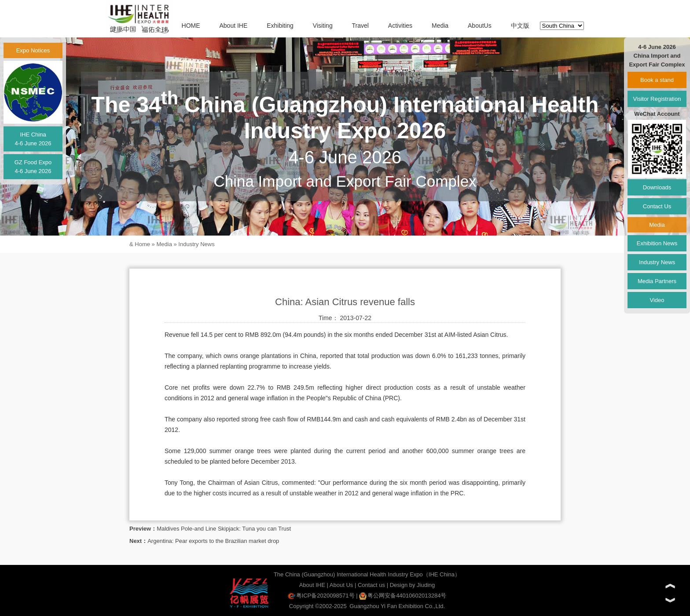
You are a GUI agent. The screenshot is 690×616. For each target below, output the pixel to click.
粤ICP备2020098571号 (321, 596)
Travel (360, 26)
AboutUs (480, 26)
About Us (341, 585)
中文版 (520, 26)
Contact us (371, 585)
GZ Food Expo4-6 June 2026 (33, 167)
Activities (400, 26)
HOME (191, 26)
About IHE (233, 26)
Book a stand (657, 80)
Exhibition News (657, 243)
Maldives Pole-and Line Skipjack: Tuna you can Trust (224, 529)
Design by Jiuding (413, 585)
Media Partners (657, 281)
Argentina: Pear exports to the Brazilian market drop (213, 541)
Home (142, 244)
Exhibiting (280, 26)
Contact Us (657, 206)
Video (657, 300)
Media (440, 26)
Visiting (323, 26)
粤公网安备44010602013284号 (403, 596)
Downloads (657, 187)
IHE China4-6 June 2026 (33, 139)
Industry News (196, 244)
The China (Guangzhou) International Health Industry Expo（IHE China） (367, 574)
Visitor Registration (657, 99)
